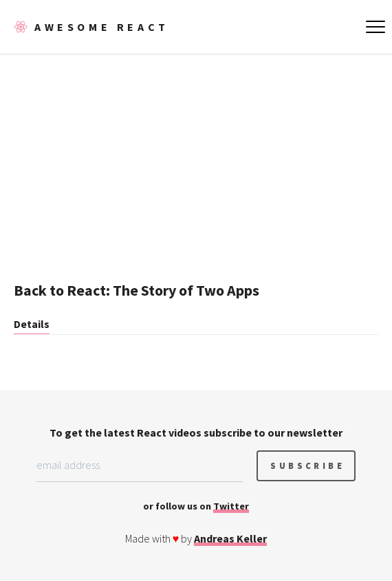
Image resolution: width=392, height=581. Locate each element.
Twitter (231, 506)
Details (32, 324)
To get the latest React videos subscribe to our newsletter (196, 432)
